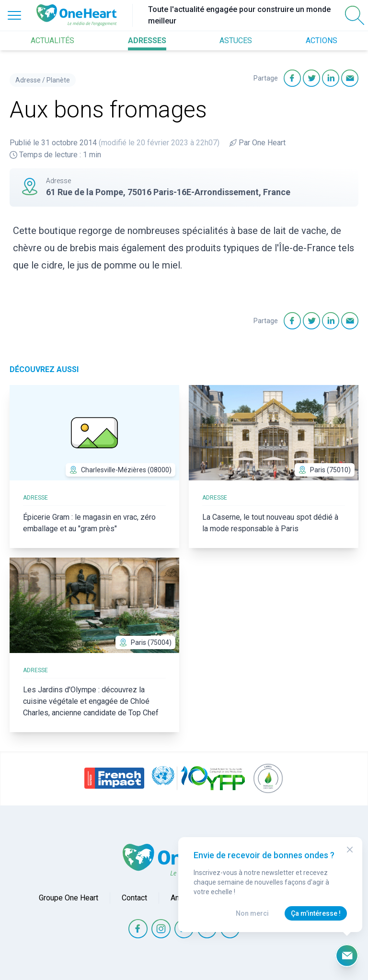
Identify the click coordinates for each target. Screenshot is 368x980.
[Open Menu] (14, 15)
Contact (134, 898)
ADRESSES (147, 41)
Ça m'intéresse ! (316, 913)
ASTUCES (236, 41)
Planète (58, 80)
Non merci (252, 913)
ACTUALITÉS (52, 41)
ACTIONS (322, 41)
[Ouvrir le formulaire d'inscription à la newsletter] (347, 956)
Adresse (28, 80)
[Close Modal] (350, 850)
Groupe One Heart (69, 898)
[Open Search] (355, 15)
